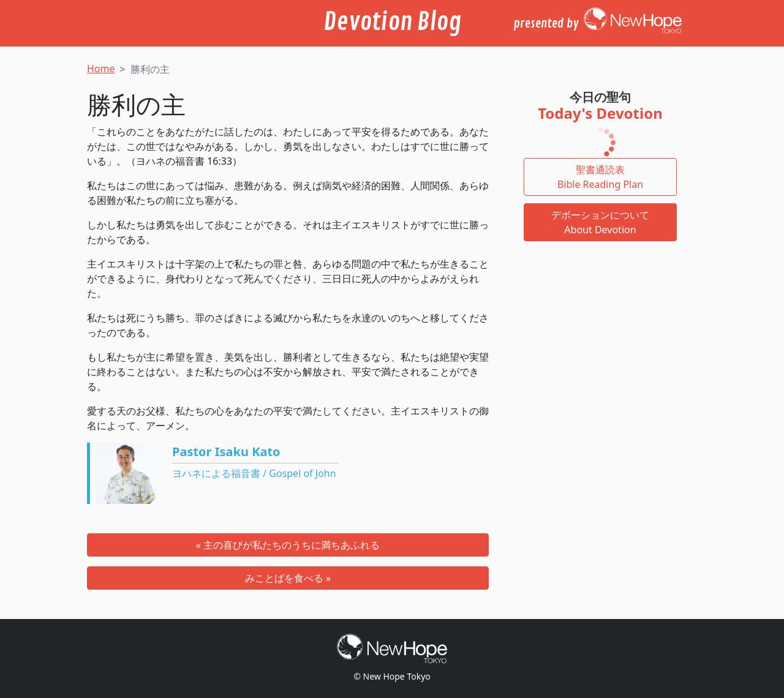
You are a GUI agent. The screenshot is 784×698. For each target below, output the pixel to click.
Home (101, 69)
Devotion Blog (392, 22)
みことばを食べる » (288, 578)
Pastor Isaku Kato (226, 452)
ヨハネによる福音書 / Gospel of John (254, 473)
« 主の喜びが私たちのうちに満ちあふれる (288, 545)
